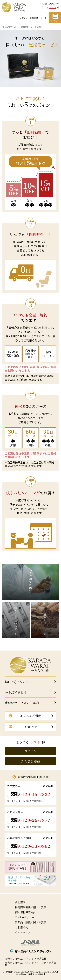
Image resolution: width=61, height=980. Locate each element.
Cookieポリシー (25, 917)
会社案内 (20, 902)
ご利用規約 (21, 927)
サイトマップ (23, 932)
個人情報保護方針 (25, 912)
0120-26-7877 (35, 820)
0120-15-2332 (35, 794)
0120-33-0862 (35, 846)
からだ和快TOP (9, 27)
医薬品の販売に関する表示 (31, 922)
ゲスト (53, 7)
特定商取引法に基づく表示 (31, 907)
